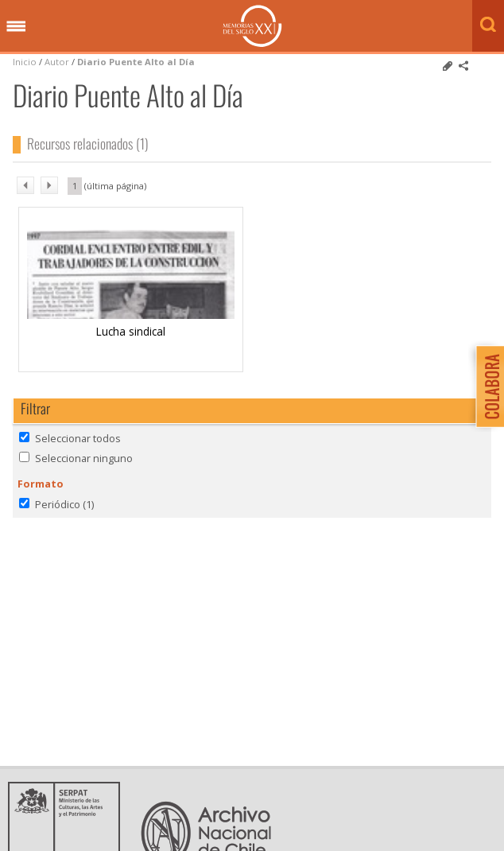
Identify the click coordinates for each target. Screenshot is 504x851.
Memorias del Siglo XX (252, 26)
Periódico (64, 504)
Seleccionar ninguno (84, 458)
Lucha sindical (131, 331)
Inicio (25, 62)
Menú (16, 27)
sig (49, 185)
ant (25, 185)
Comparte (463, 66)
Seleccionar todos (78, 438)
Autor (57, 62)
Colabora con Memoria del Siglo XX (486, 386)
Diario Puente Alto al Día (136, 62)
